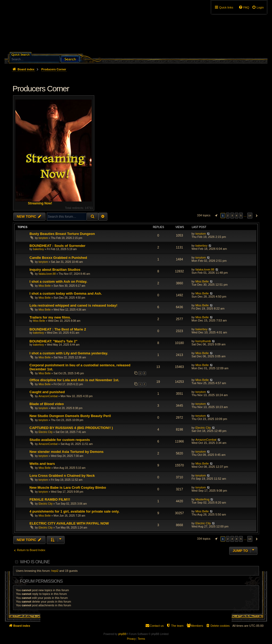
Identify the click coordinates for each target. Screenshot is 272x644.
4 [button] (237, 215)
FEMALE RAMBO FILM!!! (50, 499)
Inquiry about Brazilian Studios (55, 270)
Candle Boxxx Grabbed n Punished (58, 258)
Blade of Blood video (47, 404)
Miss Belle (45, 286)
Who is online (35, 562)
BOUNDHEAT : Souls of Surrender (58, 246)
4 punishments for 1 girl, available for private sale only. (75, 511)
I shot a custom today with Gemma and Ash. (66, 293)
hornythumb (203, 341)
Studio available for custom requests (60, 440)
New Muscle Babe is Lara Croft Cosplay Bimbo (68, 488)
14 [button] (250, 215)
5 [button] (241, 215)
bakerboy (38, 249)
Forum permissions (41, 581)
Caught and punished (47, 392)
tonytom (43, 238)
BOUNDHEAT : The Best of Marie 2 (58, 329)
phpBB (122, 634)
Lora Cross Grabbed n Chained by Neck (62, 476)
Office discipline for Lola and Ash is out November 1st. (74, 380)
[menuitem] (258, 7)
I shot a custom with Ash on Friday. (58, 282)
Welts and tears (42, 464)
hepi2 (55, 571)
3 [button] (232, 215)
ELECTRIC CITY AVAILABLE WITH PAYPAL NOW (69, 523)
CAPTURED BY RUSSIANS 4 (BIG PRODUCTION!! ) (71, 428)
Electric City (46, 432)
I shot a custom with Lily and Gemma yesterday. (69, 353)
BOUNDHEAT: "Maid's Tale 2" (53, 341)
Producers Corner (41, 89)
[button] (215, 216)
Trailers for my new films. (50, 317)
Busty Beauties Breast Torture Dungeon (62, 234)
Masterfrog (203, 499)
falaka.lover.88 (47, 274)
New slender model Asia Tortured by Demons (67, 452)
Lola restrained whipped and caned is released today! (73, 305)
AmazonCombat (48, 396)
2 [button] (228, 215)
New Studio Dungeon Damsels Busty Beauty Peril (70, 416)
